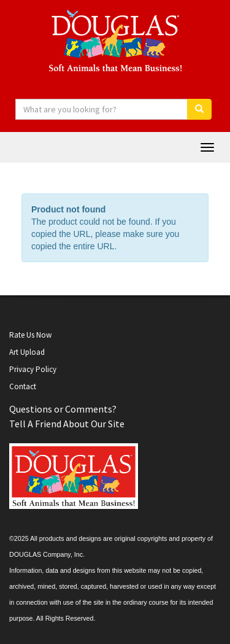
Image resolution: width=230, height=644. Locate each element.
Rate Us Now (30, 335)
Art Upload (27, 352)
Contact (23, 386)
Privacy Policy (33, 369)
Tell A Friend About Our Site (67, 424)
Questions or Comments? (63, 409)
